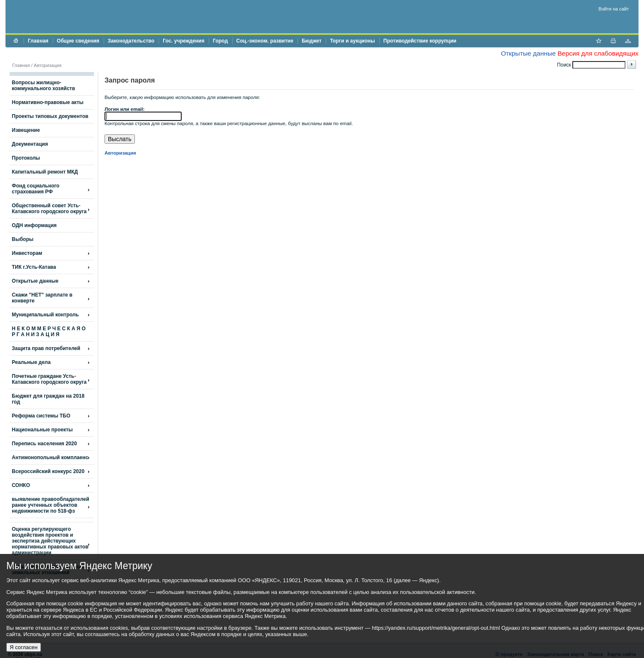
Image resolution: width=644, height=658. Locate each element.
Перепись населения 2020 (44, 444)
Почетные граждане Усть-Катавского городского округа (49, 379)
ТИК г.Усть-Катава (34, 267)
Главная (38, 41)
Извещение (26, 130)
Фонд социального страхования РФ (36, 189)
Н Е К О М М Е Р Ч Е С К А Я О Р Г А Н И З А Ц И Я (49, 332)
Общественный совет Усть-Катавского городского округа (49, 209)
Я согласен (24, 647)
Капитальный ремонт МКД (45, 172)
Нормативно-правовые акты (48, 102)
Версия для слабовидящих (598, 53)
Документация (30, 144)
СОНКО (21, 485)
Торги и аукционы (353, 41)
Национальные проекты (42, 430)
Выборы (23, 239)
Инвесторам (27, 253)
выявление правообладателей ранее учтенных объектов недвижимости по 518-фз (51, 505)
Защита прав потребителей (46, 348)
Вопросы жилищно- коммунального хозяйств (43, 86)
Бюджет (312, 41)
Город (220, 41)
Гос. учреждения (184, 41)
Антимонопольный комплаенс (50, 457)
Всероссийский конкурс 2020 (48, 471)
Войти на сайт (614, 9)
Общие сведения (78, 41)
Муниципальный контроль (45, 315)
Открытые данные (528, 53)
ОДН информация (34, 225)
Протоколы (26, 158)
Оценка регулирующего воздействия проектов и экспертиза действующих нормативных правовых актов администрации (50, 541)
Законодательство (131, 41)
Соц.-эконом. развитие (265, 41)
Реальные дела (31, 362)
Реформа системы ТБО (41, 416)
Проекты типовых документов (50, 116)
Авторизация (48, 65)
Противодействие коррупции (420, 41)
